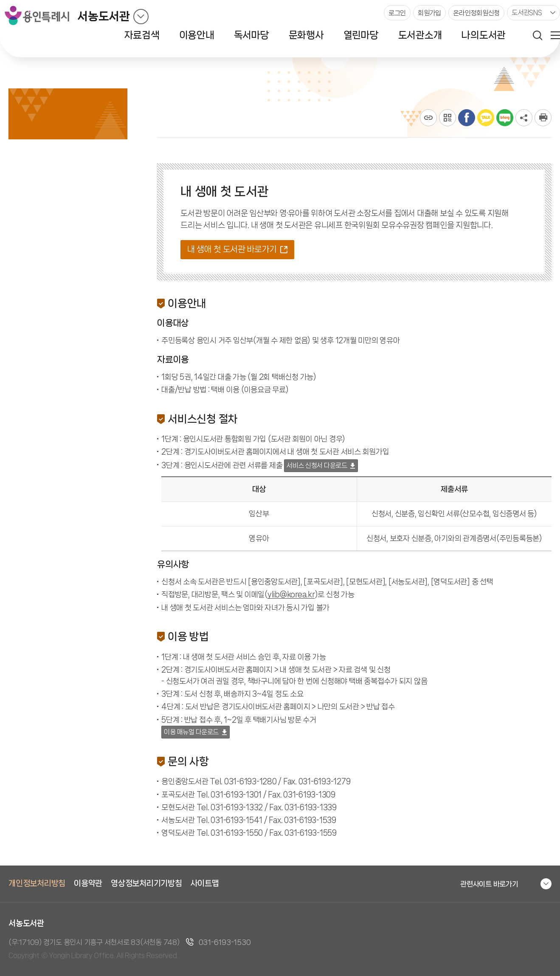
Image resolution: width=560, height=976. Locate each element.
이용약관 (88, 883)
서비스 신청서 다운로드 (317, 465)
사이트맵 (205, 883)
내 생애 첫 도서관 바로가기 (232, 249)
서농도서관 (104, 16)
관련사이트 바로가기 (489, 884)
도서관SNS (527, 13)
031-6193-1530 (225, 942)
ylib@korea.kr (291, 594)
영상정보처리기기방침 (146, 883)
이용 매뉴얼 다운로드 (191, 732)
